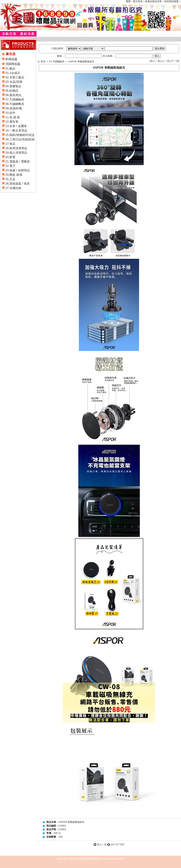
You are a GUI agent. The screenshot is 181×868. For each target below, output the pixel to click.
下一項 (175, 61)
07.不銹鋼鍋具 (15, 100)
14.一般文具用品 (16, 130)
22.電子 (10, 166)
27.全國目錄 (13, 188)
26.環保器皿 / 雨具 (18, 184)
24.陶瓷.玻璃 (14, 175)
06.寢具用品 (13, 95)
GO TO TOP (117, 844)
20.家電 (10, 157)
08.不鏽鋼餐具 (15, 104)
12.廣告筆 (12, 122)
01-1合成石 (13, 73)
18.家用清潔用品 (16, 148)
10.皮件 (10, 113)
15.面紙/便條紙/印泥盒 (20, 135)
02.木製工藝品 (15, 77)
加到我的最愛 (171, 1)
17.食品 (10, 144)
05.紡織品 (12, 91)
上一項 (166, 61)
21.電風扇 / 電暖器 (18, 161)
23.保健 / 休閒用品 (18, 170)
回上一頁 (155, 61)
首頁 (43, 62)
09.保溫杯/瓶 (14, 108)
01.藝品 (10, 69)
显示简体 (138, 1)
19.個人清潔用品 (16, 153)
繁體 (128, 1)
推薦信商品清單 (153, 1)
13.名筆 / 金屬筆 (16, 126)
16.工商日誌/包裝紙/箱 (20, 139)
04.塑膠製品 (13, 86)
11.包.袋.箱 (13, 117)
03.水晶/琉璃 (14, 82)
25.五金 (10, 179)
